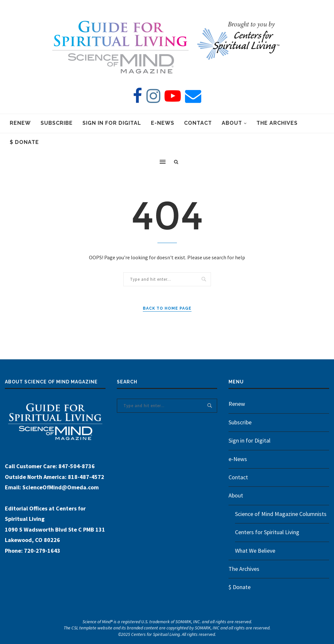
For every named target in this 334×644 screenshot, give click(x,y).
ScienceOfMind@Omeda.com (61, 487)
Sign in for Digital (112, 123)
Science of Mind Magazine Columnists (281, 514)
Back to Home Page (167, 308)
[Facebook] (137, 96)
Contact (198, 123)
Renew (20, 123)
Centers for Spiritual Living (267, 532)
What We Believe (255, 551)
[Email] (193, 96)
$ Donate (24, 142)
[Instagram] (153, 96)
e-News (163, 123)
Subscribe (57, 123)
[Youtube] (173, 96)
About (232, 123)
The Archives (277, 123)
